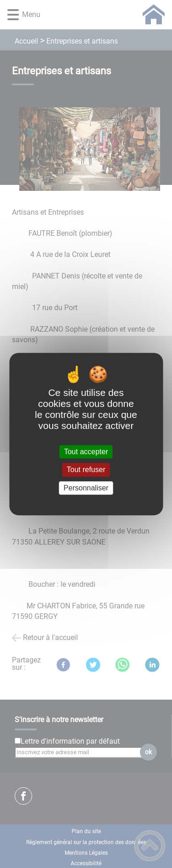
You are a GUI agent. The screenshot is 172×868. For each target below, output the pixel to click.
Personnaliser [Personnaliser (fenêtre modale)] (86, 488)
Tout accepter (86, 452)
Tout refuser (86, 470)
